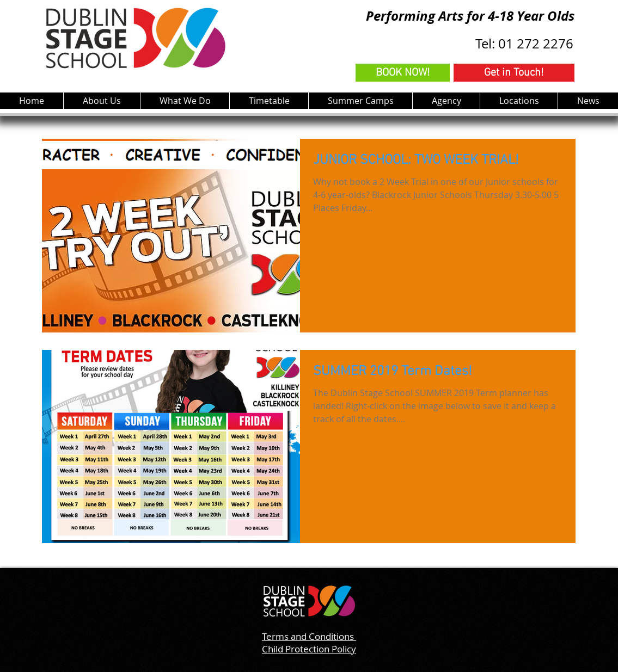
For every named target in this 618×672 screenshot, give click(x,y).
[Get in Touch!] (514, 73)
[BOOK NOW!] (403, 73)
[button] (185, 101)
